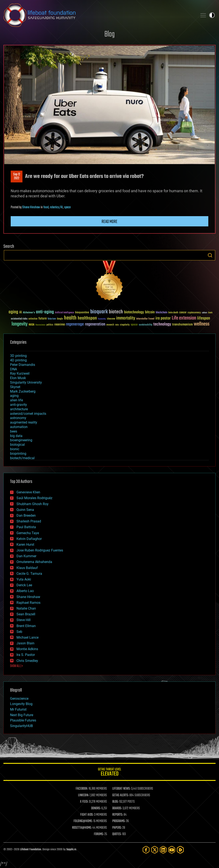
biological (17, 445)
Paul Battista (26, 527)
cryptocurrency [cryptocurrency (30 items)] (194, 313)
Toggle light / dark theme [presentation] (212, 15)
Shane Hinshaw (31, 207)
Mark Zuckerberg (23, 391)
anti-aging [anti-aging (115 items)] (45, 312)
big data (16, 436)
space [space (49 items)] (134, 325)
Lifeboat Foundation (31, 850)
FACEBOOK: (82, 789)
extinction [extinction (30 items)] (33, 319)
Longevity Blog (21, 704)
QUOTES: (117, 834)
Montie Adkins (27, 649)
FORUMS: (99, 834)
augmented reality (24, 422)
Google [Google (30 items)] (60, 319)
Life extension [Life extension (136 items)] (184, 318)
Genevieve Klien (28, 492)
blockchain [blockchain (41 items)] (161, 313)
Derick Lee (24, 585)
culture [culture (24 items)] (204, 313)
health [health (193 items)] (70, 318)
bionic (15, 449)
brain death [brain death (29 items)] (173, 313)
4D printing (18, 360)
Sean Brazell (26, 614)
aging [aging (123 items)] (13, 312)
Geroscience (19, 699)
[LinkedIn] (163, 850)
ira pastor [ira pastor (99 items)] (163, 318)
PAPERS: (117, 828)
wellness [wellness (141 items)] (202, 324)
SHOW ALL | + (17, 666)
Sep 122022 (17, 176)
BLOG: (115, 802)
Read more (109, 222)
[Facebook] (146, 850)
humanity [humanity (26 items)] (102, 319)
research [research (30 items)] (110, 325)
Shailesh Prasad (29, 521)
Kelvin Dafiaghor (29, 539)
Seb (19, 632)
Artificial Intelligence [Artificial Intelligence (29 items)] (64, 313)
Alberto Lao (25, 591)
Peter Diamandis (23, 365)
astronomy (18, 418)
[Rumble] (180, 850)
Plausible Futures (23, 720)
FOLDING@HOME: (83, 821)
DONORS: (96, 808)
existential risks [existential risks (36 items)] (19, 319)
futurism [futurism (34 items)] (52, 319)
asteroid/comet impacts (28, 414)
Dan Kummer (26, 556)
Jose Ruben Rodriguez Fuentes (40, 550)
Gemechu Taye (28, 533)
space (67, 207)
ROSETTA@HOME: (82, 828)
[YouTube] (172, 850)
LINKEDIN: (83, 795)
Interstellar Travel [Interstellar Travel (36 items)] (145, 319)
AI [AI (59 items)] (21, 313)
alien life (16, 400)
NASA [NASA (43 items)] (32, 325)
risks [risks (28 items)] (117, 325)
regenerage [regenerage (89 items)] (75, 324)
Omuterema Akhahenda (34, 562)
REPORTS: (118, 815)
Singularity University (26, 382)
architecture (19, 409)
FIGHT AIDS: (87, 815)
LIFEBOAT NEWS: (121, 789)
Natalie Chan (26, 608)
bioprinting (18, 454)
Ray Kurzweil (20, 373)
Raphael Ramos (28, 603)
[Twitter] (155, 850)
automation (19, 427)
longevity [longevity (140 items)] (20, 324)
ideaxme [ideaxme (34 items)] (111, 319)
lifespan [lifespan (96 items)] (204, 318)
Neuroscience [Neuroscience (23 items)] (40, 325)
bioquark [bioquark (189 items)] (99, 312)
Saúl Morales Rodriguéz (34, 498)
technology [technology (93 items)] (162, 325)
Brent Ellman (26, 626)
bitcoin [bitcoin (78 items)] (150, 312)
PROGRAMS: (119, 821)
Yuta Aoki (24, 579)
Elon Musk (18, 378)
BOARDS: (117, 808)
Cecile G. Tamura (29, 574)
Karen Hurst (25, 545)
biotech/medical (22, 458)
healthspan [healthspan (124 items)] (87, 318)
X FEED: (84, 802)
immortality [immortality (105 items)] (126, 318)
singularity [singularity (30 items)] (125, 325)
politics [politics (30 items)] (50, 325)
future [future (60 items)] (43, 319)
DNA (13, 369)
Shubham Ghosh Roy (33, 504)
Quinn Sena (25, 510)
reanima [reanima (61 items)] (60, 325)
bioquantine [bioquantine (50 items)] (82, 312)
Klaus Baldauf (27, 568)
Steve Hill (24, 620)
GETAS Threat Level (109, 773)
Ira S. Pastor (26, 655)
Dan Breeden (26, 515)
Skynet (15, 387)
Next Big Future (22, 715)
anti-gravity (18, 405)
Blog (109, 34)
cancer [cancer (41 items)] (183, 313)
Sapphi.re (71, 850)
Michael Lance (27, 637)
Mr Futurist (18, 709)
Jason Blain (25, 643)
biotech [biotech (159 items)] (116, 312)
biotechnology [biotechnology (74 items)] (134, 312)
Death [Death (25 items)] (210, 313)
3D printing (18, 356)
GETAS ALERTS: (121, 795)
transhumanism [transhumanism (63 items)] (182, 325)
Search (210, 255)
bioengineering (21, 440)
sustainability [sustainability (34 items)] (146, 325)
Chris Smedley (27, 661)
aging (14, 396)
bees (14, 431)
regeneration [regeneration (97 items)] (95, 324)
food (46, 207)
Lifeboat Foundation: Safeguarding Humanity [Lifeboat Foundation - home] (99, 15)
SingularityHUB (21, 726)
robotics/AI (56, 207)
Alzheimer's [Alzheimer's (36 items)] (29, 313)
